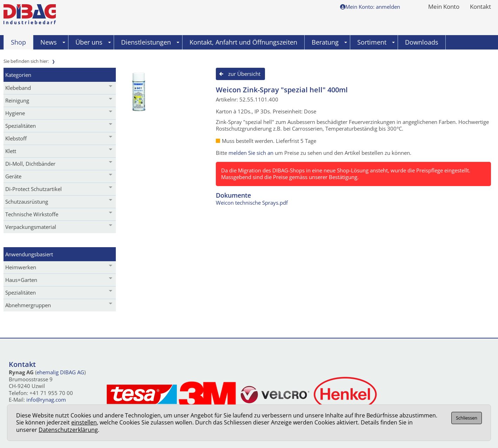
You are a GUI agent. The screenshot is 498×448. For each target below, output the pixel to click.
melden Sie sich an (251, 153)
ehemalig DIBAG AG (60, 372)
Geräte (13, 176)
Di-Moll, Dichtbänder (30, 164)
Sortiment (376, 42)
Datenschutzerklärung (68, 430)
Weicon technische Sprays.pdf (252, 203)
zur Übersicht (244, 74)
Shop (18, 42)
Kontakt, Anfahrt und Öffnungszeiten (243, 42)
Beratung (329, 42)
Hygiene (15, 113)
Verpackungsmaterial (31, 227)
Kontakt (480, 7)
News (53, 42)
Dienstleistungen (150, 42)
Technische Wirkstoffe (32, 214)
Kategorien (18, 75)
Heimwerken (21, 267)
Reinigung (17, 100)
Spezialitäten (21, 126)
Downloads (422, 42)
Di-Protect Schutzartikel (34, 189)
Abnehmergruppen (28, 305)
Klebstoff (16, 138)
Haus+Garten (21, 280)
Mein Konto (444, 7)
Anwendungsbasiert (29, 254)
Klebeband (18, 88)
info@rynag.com (46, 400)
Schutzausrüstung (27, 202)
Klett (11, 151)
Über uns (93, 42)
